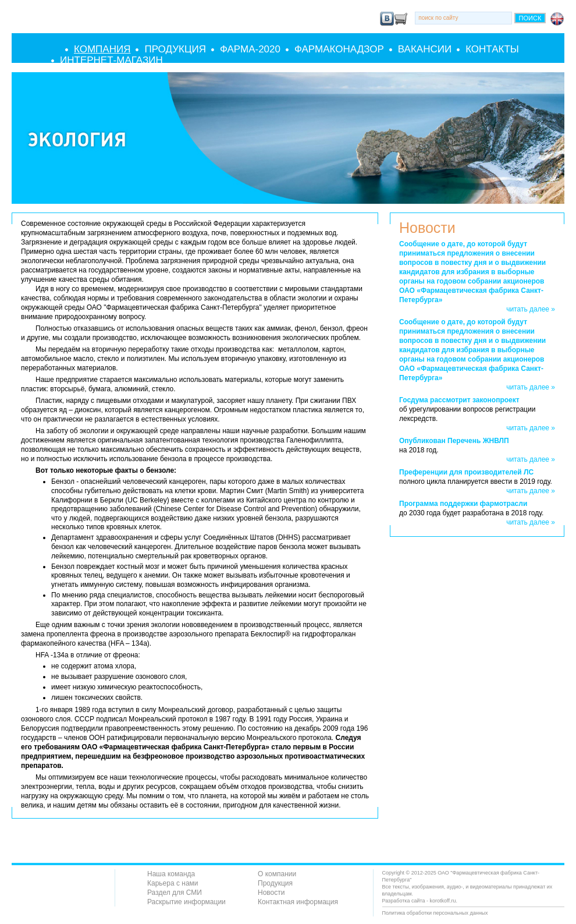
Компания (102, 49)
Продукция (175, 49)
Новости (271, 893)
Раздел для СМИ (175, 893)
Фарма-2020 (250, 49)
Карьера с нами (173, 883)
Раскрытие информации (186, 902)
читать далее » (531, 309)
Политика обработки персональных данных (435, 913)
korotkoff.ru (443, 901)
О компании (277, 874)
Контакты (492, 49)
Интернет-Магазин (111, 61)
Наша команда (171, 874)
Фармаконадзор (339, 49)
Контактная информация (298, 902)
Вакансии (425, 49)
